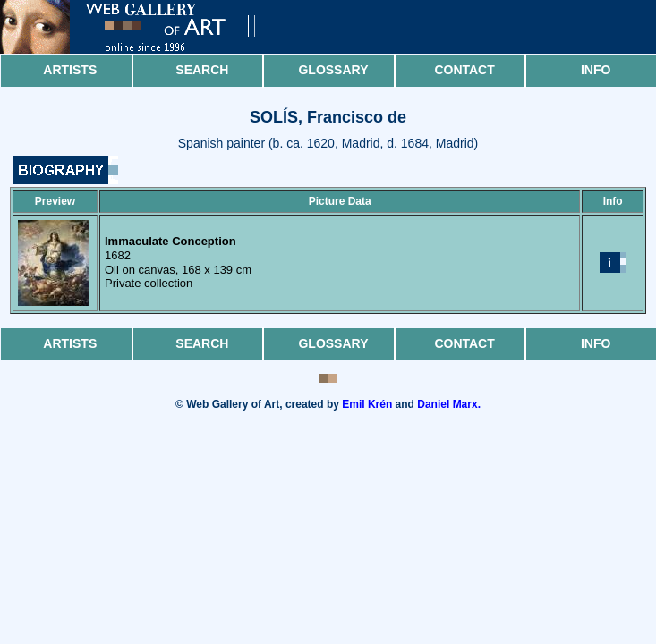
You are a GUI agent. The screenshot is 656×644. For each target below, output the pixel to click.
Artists (70, 70)
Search (202, 70)
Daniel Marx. (449, 404)
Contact (464, 70)
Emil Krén (367, 404)
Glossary (333, 70)
